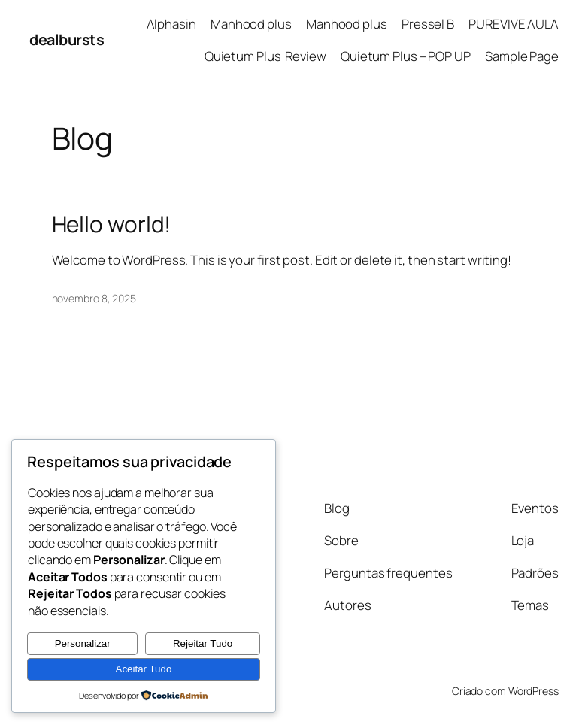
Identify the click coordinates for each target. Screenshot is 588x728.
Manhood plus (251, 24)
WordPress (533, 691)
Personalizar (83, 643)
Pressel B (428, 24)
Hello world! (112, 224)
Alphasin (171, 24)
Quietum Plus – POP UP (406, 56)
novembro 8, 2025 (94, 298)
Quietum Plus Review (265, 56)
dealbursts (67, 39)
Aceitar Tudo (144, 669)
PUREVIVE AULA (514, 24)
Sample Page (522, 56)
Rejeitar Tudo (203, 643)
